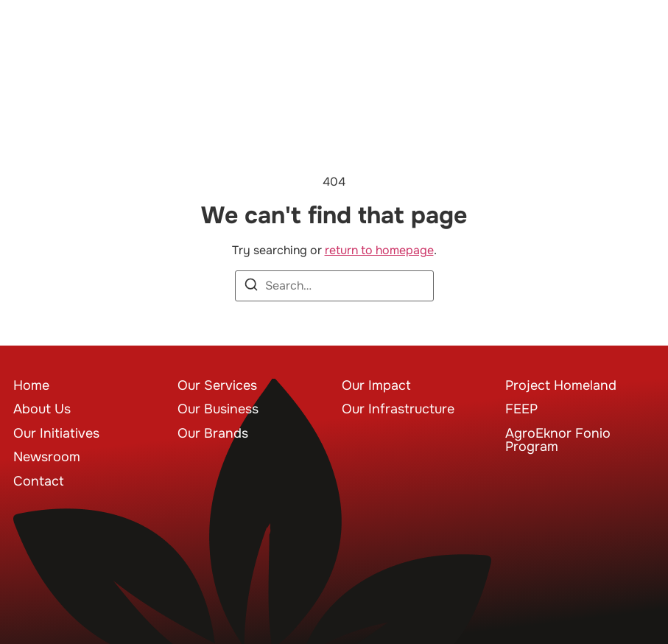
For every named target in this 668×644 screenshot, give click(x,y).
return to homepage (379, 250)
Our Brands (213, 433)
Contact (39, 481)
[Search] (251, 287)
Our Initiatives (56, 433)
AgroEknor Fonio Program (558, 440)
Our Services (217, 385)
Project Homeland (561, 385)
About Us (42, 409)
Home (31, 385)
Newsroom (47, 457)
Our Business (218, 409)
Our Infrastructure (398, 409)
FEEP (521, 409)
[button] (633, 48)
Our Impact (376, 385)
